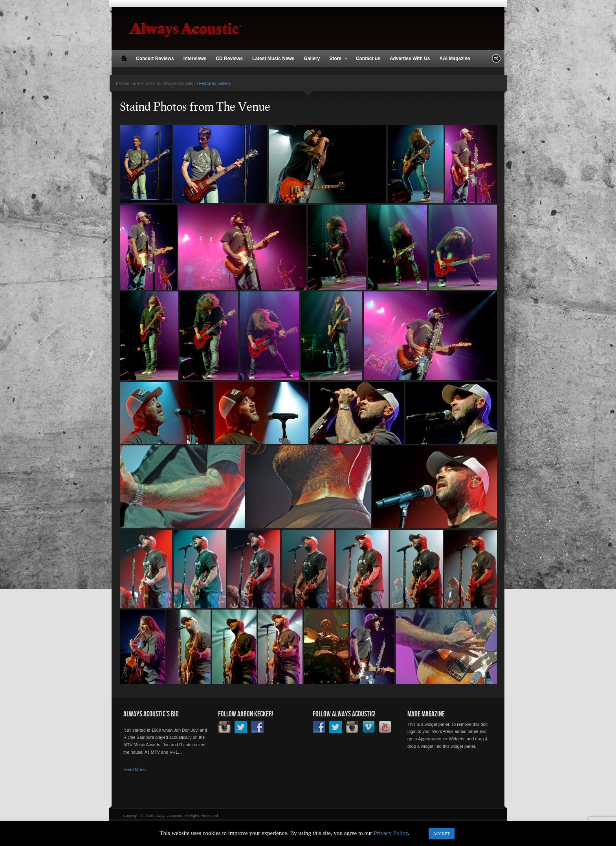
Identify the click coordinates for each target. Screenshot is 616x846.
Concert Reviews (155, 59)
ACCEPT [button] (442, 833)
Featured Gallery (215, 83)
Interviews (195, 59)
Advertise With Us (410, 59)
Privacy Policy (391, 833)
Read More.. (135, 769)
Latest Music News (273, 59)
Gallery (312, 59)
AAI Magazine (455, 59)
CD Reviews (229, 59)
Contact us (368, 59)
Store (336, 59)
